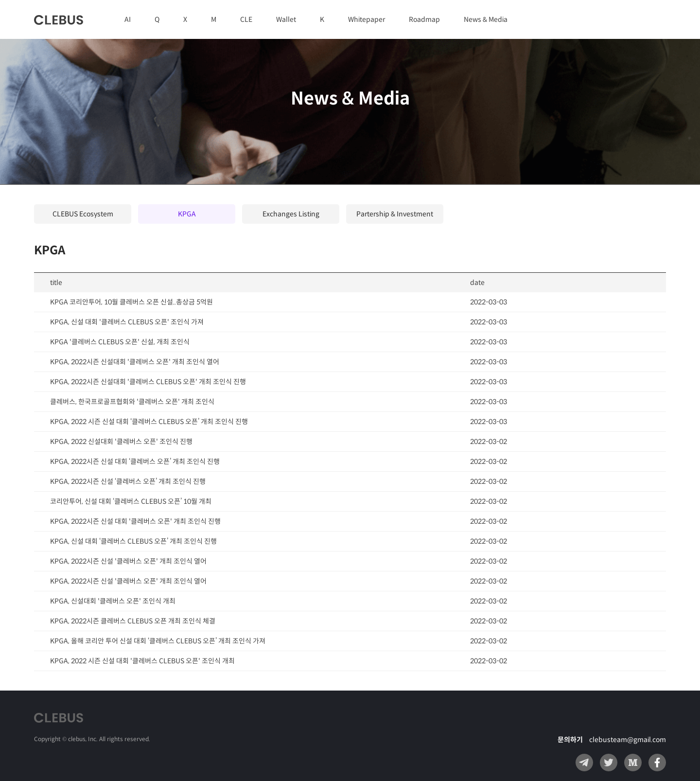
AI (128, 19)
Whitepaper (367, 19)
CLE (246, 19)
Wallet (286, 19)
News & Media (486, 19)
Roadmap (424, 19)
